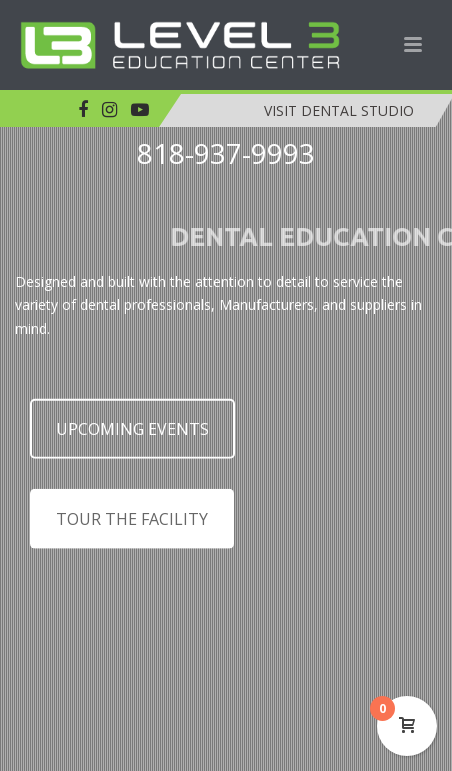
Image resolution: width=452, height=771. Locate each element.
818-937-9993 (226, 153)
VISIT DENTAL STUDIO (339, 110)
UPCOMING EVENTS (132, 436)
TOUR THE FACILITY (132, 526)
